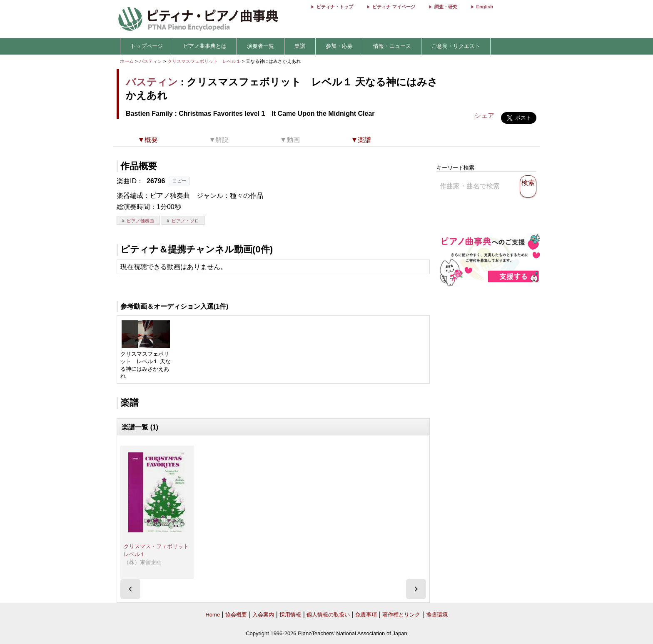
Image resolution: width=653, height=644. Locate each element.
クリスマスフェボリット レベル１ (205, 61)
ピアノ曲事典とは (205, 46)
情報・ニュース (392, 46)
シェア (484, 116)
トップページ (147, 46)
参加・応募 (339, 46)
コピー (179, 181)
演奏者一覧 (260, 46)
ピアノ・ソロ (185, 221)
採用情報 (290, 615)
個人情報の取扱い (328, 615)
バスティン (151, 61)
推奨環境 (437, 615)
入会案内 (263, 615)
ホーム (127, 61)
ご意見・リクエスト (456, 46)
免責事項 (366, 615)
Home (213, 615)
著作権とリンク (401, 615)
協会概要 (236, 615)
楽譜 (300, 46)
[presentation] (130, 589)
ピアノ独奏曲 (140, 221)
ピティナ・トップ (335, 7)
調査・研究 (446, 7)
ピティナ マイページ (394, 7)
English (485, 7)
